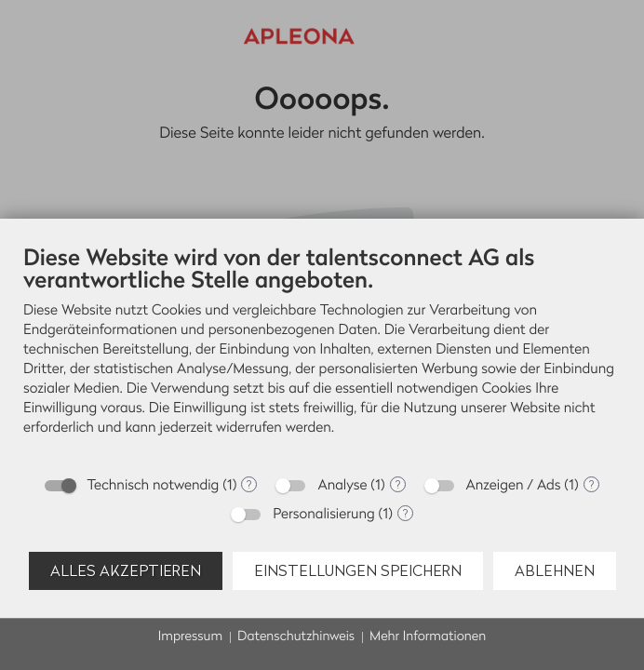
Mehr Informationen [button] (428, 637)
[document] (322, 354)
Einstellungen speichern (358, 571)
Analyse (342, 485)
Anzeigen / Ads (514, 485)
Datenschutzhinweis (296, 637)
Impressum (190, 637)
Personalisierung (324, 514)
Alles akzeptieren (126, 571)
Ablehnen (555, 571)
